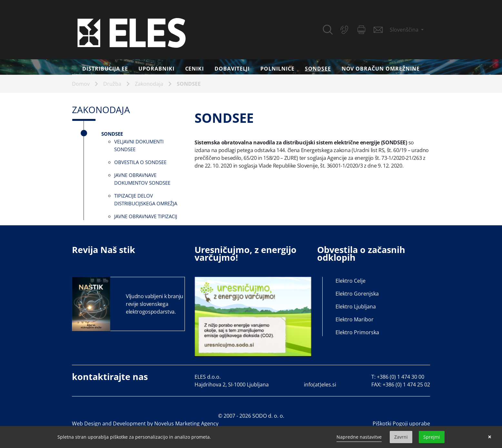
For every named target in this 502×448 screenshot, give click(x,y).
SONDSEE (321, 68)
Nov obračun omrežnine (381, 69)
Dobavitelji (232, 69)
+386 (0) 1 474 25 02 (406, 385)
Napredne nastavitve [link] (359, 437)
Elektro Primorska (357, 332)
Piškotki (382, 424)
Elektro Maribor (355, 319)
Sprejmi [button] (432, 437)
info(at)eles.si (320, 385)
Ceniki (195, 69)
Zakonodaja (149, 84)
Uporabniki (156, 69)
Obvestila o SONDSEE (140, 162)
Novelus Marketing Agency (186, 424)
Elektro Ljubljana (356, 307)
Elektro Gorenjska (357, 294)
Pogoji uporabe (411, 424)
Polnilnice (277, 69)
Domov (81, 84)
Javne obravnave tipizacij (146, 216)
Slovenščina (405, 30)
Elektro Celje (351, 281)
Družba (112, 84)
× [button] (490, 437)
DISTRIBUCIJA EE (105, 69)
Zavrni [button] (401, 437)
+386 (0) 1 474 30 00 (401, 377)
